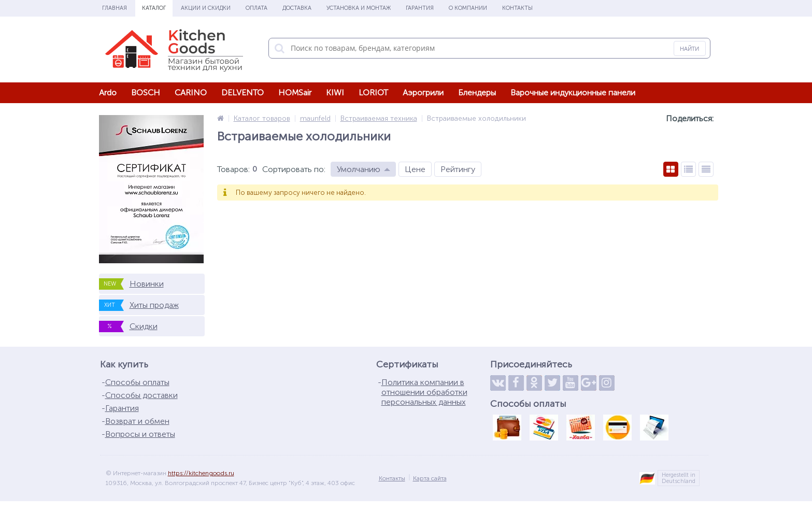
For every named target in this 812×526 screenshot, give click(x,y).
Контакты (517, 8)
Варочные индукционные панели (573, 93)
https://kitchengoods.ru (201, 473)
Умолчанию (359, 169)
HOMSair (295, 93)
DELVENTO (243, 93)
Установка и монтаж (359, 8)
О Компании (468, 8)
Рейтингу (458, 169)
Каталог (154, 8)
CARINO (191, 93)
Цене (415, 169)
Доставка (297, 8)
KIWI (335, 93)
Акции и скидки (206, 8)
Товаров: (233, 169)
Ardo (108, 93)
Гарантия (420, 8)
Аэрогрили (423, 93)
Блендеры (477, 93)
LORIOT (373, 93)
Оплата (257, 8)
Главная (115, 8)
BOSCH (146, 93)
